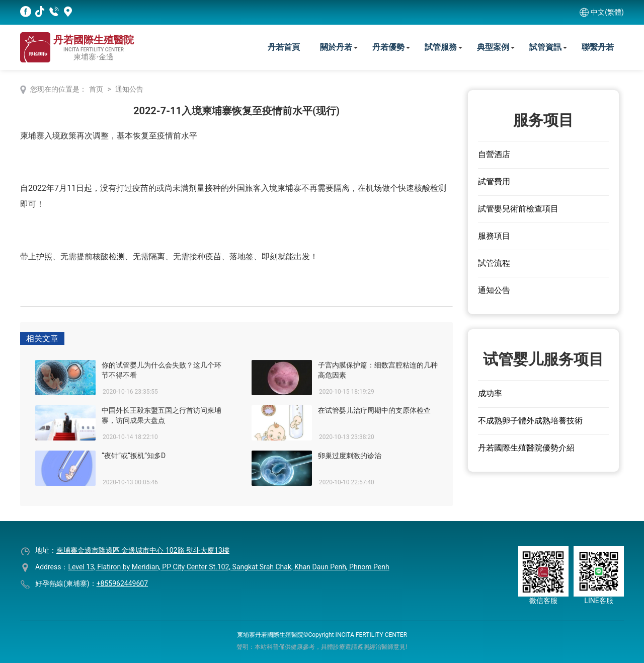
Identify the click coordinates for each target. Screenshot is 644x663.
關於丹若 (336, 47)
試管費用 (494, 181)
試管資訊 (545, 47)
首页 (96, 89)
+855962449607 (122, 583)
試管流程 (494, 263)
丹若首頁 (284, 47)
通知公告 (129, 89)
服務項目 (494, 236)
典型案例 (493, 47)
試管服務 (441, 47)
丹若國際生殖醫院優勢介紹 (526, 448)
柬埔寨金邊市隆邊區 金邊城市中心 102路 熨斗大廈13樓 (143, 550)
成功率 (490, 393)
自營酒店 (494, 154)
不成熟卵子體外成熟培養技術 (530, 421)
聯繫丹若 (598, 47)
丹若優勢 (388, 47)
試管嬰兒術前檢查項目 (518, 209)
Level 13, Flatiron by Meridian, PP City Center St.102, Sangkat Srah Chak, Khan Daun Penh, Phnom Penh (228, 567)
